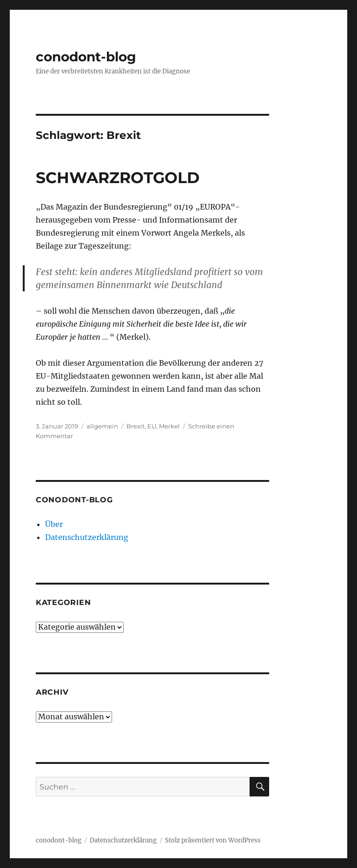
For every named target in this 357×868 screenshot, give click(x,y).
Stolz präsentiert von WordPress (213, 840)
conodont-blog (86, 57)
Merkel (169, 426)
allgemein (102, 426)
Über (54, 524)
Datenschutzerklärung (87, 537)
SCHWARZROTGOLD (118, 178)
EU (152, 426)
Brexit (136, 426)
